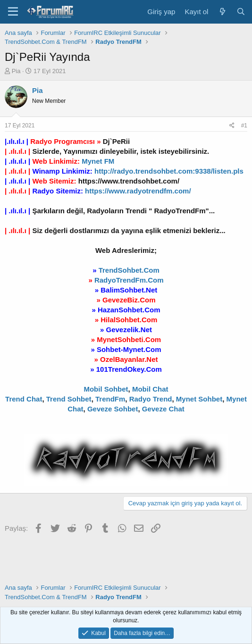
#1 (244, 125)
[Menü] (13, 12)
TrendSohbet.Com (129, 270)
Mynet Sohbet (199, 399)
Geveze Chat (163, 409)
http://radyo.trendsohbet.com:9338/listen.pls (169, 171)
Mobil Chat (150, 389)
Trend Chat (24, 399)
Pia (16, 71)
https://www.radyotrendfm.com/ (138, 191)
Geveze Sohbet (113, 409)
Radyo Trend (151, 399)
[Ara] (241, 12)
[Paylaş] (232, 126)
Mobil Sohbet (106, 389)
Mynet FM (98, 161)
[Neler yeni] (222, 12)
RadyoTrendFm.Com (129, 280)
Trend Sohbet (69, 399)
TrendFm (110, 399)
